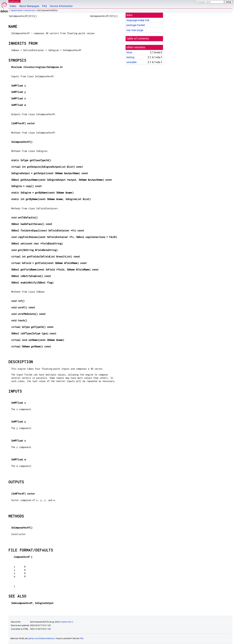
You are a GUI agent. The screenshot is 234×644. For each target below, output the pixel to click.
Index (13, 6)
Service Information (61, 6)
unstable (131, 62)
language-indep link (138, 20)
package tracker (136, 25)
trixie (129, 52)
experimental (17, 10)
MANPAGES (14, 1)
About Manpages (29, 6)
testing (130, 57)
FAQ (44, 6)
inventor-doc (30, 10)
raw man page (135, 30)
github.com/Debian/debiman (42, 638)
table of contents (138, 39)
